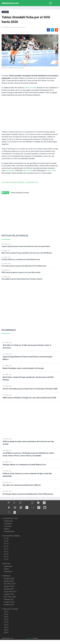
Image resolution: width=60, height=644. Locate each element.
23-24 (6, 544)
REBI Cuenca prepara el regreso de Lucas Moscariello (21, 272)
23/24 (6, 619)
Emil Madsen (10, 170)
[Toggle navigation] (50, 3)
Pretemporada (9, 531)
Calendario (8, 526)
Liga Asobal (8, 566)
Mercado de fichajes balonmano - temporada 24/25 (20, 182)
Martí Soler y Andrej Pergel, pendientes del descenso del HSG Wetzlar (27, 253)
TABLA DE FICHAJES (10, 609)
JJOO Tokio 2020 (10, 597)
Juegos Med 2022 (10, 591)
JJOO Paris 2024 (10, 584)
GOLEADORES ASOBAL (11, 536)
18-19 (6, 557)
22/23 (6, 622)
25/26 (6, 614)
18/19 (6, 632)
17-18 (6, 559)
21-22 (6, 549)
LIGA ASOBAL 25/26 (10, 518)
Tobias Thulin (51, 170)
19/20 (6, 630)
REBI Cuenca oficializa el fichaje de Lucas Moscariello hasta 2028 (29, 398)
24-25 (6, 541)
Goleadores (8, 523)
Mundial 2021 (9, 599)
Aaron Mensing (28, 170)
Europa (6, 569)
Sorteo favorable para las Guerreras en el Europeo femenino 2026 (30, 389)
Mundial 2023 (9, 589)
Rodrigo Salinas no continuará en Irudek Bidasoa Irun (21, 259)
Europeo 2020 (9, 602)
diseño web (30, 638)
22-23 (6, 546)
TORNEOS (6, 576)
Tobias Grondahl (31, 88)
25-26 (6, 538)
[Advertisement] (29, 113)
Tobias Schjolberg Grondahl (20, 193)
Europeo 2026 (9, 578)
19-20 (6, 554)
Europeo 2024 (9, 586)
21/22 (6, 625)
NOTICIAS (6, 564)
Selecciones (8, 571)
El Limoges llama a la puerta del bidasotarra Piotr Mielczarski (24, 266)
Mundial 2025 (9, 581)
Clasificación (8, 521)
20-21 (6, 551)
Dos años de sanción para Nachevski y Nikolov (22, 485)
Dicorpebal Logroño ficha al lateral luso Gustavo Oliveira (22, 279)
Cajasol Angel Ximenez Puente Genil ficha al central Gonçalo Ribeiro (26, 246)
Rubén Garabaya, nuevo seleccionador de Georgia (23, 368)
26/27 (6, 612)
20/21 (6, 627)
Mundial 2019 (9, 605)
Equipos (7, 529)
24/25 (6, 617)
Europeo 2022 (9, 594)
